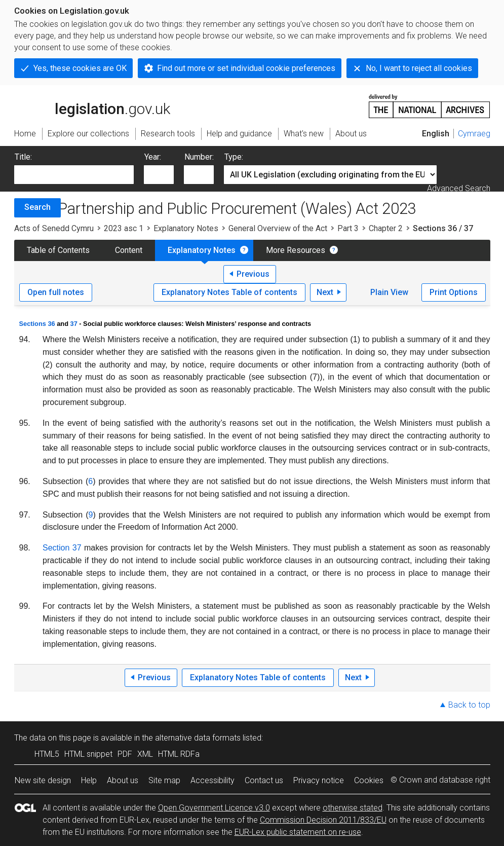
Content (129, 250)
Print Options (454, 292)
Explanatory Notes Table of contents (229, 292)
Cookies (369, 780)
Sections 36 (37, 324)
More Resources (296, 250)
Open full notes (56, 292)
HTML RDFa (179, 754)
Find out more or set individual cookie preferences (246, 68)
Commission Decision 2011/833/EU (323, 820)
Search (37, 207)
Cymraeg (474, 134)
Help (89, 780)
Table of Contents (58, 250)
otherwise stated (353, 808)
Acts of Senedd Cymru (54, 228)
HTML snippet (88, 754)
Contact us (264, 780)
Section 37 (62, 548)
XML (145, 754)
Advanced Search (459, 188)
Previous (253, 274)
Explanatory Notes (186, 228)
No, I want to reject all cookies (419, 68)
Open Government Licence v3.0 (214, 808)
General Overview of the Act (278, 228)
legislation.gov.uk (92, 105)
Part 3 (348, 228)
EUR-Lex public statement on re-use (298, 832)
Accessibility (212, 780)
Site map (164, 780)
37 (74, 324)
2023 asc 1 (124, 228)
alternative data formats (198, 738)
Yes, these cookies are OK (80, 68)
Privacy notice (319, 780)
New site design (43, 780)
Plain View (389, 292)
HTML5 (47, 754)
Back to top (469, 705)
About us (123, 780)
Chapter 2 (386, 228)
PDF (125, 754)
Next (325, 292)
